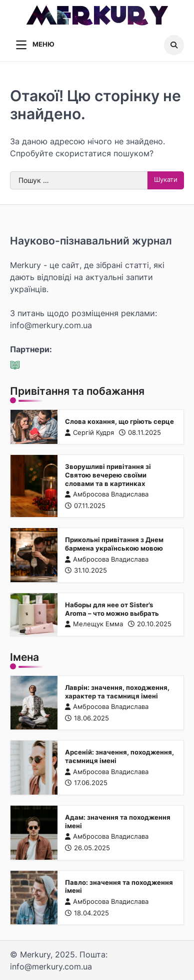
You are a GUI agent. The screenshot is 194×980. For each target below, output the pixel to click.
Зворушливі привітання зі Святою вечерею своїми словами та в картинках (108, 475)
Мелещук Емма (94, 625)
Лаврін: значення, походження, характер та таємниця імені (117, 692)
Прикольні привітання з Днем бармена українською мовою (114, 545)
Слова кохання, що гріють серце (119, 422)
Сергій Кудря (89, 433)
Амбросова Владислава (107, 495)
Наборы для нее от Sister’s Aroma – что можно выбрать (112, 610)
